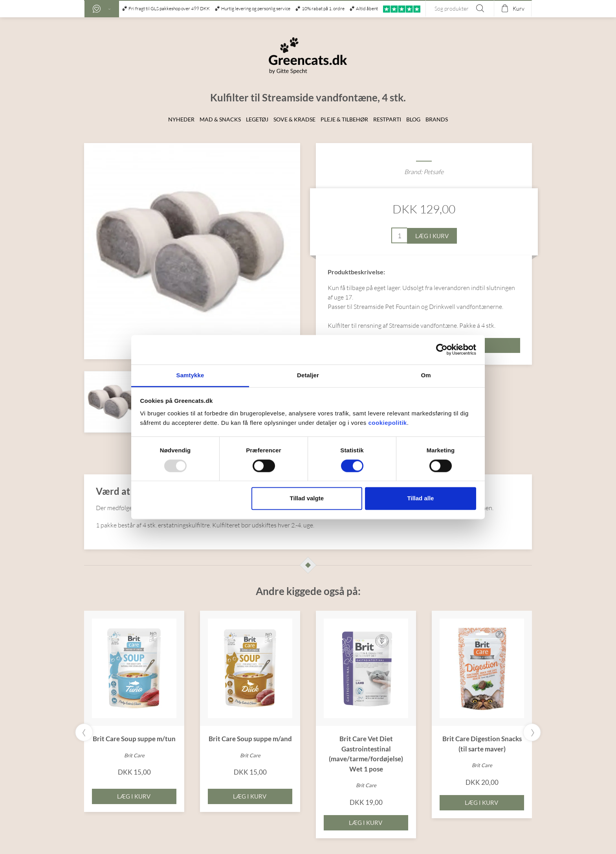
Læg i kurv (432, 236)
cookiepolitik (387, 423)
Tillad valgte (307, 499)
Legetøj (257, 119)
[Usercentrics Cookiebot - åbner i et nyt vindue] (442, 349)
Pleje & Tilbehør (344, 119)
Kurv (519, 8)
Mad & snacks (220, 119)
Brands (437, 119)
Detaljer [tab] (308, 375)
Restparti (387, 119)
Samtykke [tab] (190, 375)
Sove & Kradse (294, 119)
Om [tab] (426, 375)
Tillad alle (420, 499)
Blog (413, 119)
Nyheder (181, 119)
